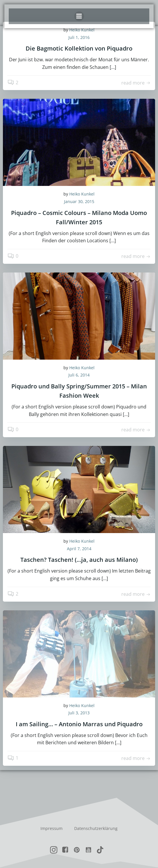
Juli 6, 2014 (79, 375)
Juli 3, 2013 (79, 713)
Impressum (52, 828)
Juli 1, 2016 (79, 37)
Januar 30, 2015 (79, 201)
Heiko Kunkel (82, 194)
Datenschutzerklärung (96, 828)
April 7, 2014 (79, 549)
